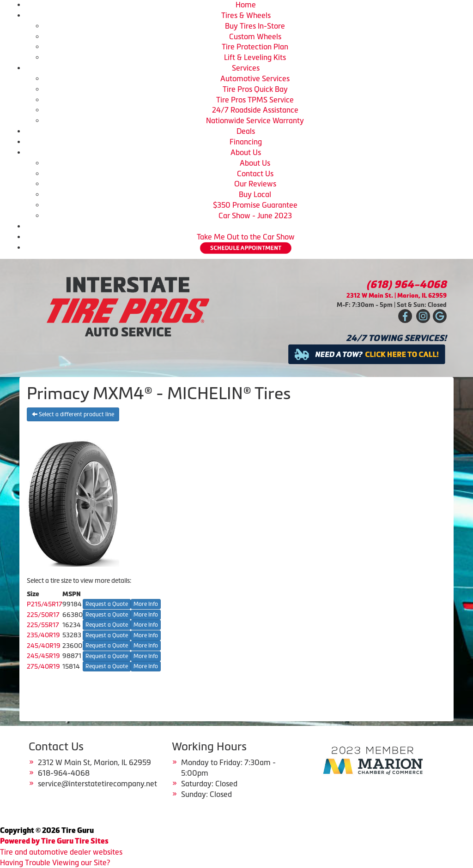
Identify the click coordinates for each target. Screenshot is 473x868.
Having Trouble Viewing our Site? (55, 862)
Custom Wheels (255, 36)
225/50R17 (43, 615)
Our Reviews (255, 184)
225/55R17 (43, 625)
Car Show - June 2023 (255, 216)
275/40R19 (43, 666)
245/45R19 (43, 656)
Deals (246, 131)
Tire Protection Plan (255, 47)
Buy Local (255, 194)
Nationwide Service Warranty (255, 120)
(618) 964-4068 (406, 284)
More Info (146, 604)
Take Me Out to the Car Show (246, 237)
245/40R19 (44, 646)
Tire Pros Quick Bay (255, 89)
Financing (246, 142)
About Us (246, 152)
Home (246, 5)
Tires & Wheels (246, 15)
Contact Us (255, 174)
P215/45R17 (45, 604)
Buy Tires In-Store (255, 26)
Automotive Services (255, 78)
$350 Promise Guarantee (255, 205)
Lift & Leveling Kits (255, 57)
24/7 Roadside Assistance (255, 110)
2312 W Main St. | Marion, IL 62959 (397, 296)
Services (246, 68)
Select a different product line (73, 414)
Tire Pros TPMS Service (255, 100)
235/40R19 (43, 635)
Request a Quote (107, 604)
